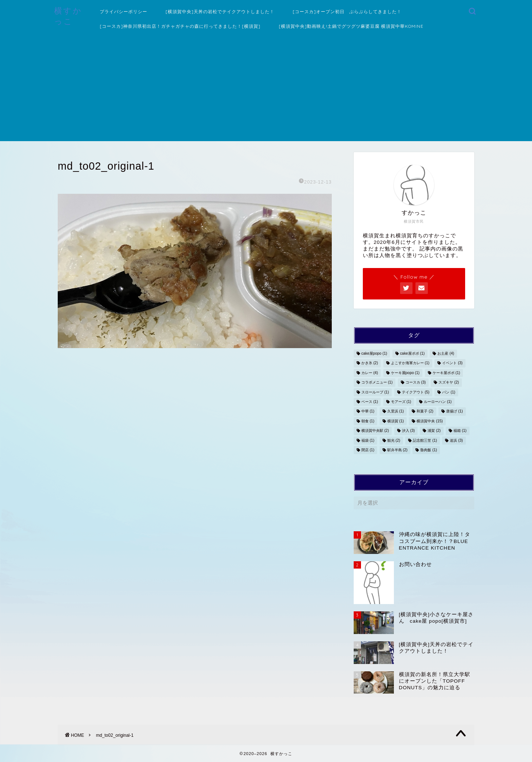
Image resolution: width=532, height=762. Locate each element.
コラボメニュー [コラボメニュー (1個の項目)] (377, 383)
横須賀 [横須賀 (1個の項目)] (396, 421)
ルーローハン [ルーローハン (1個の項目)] (438, 402)
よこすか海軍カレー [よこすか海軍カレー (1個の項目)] (410, 363)
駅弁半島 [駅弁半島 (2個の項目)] (398, 450)
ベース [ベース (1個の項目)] (370, 402)
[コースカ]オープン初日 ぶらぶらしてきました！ (347, 12)
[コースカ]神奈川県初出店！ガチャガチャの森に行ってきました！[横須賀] (180, 26)
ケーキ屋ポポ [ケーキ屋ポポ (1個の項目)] (446, 373)
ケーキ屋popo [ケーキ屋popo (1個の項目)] (405, 373)
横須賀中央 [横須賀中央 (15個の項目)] (430, 421)
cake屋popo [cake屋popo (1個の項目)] (374, 353)
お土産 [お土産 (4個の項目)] (446, 353)
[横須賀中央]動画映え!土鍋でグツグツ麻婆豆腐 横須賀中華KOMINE (351, 26)
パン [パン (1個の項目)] (449, 392)
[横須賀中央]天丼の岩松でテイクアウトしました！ (220, 12)
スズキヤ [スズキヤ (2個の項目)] (449, 383)
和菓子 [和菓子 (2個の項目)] (425, 412)
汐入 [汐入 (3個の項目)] (408, 431)
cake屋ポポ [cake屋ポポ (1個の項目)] (413, 353)
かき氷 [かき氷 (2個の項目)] (370, 363)
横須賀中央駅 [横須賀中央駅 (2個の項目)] (375, 431)
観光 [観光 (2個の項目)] (394, 440)
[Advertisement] (266, 90)
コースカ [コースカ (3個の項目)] (416, 383)
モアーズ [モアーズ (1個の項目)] (401, 402)
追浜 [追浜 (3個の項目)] (456, 440)
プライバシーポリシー (123, 12)
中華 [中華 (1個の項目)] (368, 412)
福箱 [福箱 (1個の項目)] (460, 431)
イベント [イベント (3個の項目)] (452, 363)
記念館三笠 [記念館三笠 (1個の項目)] (425, 440)
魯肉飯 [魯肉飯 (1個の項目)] (429, 450)
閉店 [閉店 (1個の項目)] (368, 450)
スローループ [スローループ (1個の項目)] (375, 392)
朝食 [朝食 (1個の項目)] (368, 421)
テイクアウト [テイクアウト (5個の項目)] (416, 392)
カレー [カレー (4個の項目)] (370, 373)
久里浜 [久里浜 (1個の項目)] (396, 412)
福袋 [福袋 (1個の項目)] (368, 440)
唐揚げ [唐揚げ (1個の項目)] (455, 412)
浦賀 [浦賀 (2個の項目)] (434, 431)
